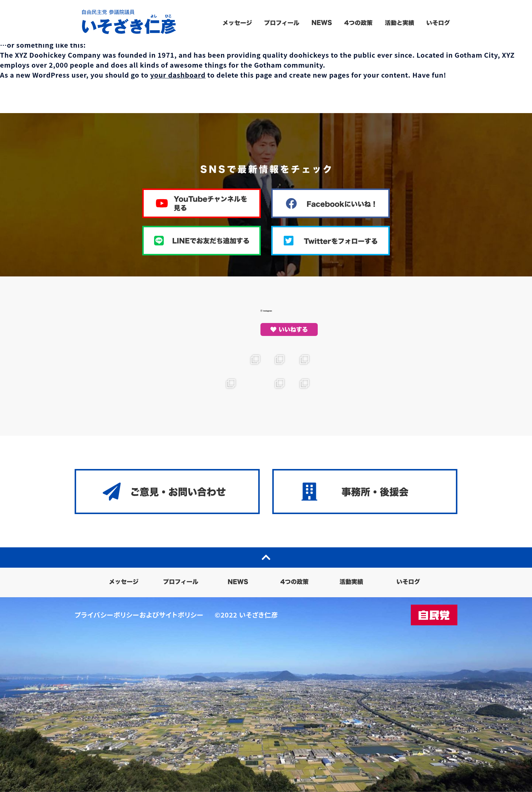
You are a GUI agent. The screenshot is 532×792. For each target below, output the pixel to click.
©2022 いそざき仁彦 (246, 615)
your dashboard (178, 75)
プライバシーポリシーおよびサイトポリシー (139, 615)
